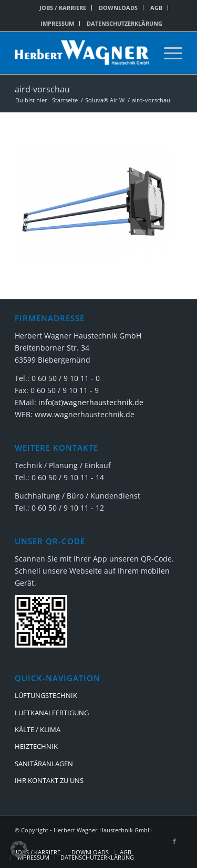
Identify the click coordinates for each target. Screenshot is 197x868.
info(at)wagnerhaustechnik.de (91, 402)
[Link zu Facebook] (174, 841)
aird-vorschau (42, 89)
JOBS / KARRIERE (63, 8)
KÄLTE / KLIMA (38, 729)
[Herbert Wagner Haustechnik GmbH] (82, 53)
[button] (19, 849)
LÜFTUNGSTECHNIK (46, 695)
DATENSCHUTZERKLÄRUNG (125, 23)
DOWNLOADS (118, 8)
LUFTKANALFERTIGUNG (52, 713)
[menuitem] (63, 8)
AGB (156, 8)
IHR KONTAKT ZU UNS (49, 780)
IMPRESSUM (57, 23)
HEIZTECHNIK (36, 746)
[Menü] (168, 53)
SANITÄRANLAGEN (44, 764)
